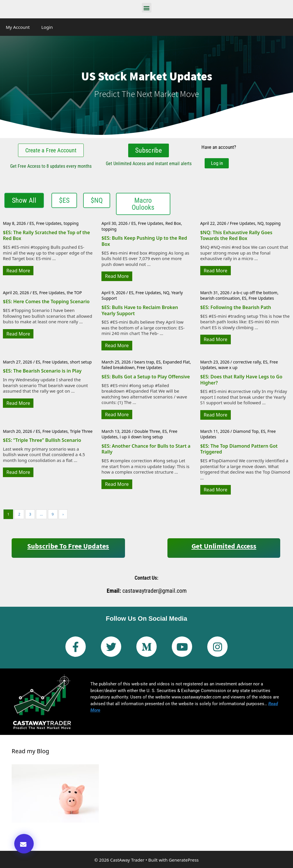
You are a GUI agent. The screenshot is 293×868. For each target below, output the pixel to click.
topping (71, 223)
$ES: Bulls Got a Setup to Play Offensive (146, 376)
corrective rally (247, 361)
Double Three (147, 431)
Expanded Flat (176, 361)
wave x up (228, 367)
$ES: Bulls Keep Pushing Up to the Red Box (144, 240)
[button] (147, 8)
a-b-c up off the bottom (255, 292)
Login (47, 27)
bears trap (144, 361)
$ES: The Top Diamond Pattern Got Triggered (239, 448)
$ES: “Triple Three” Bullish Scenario (42, 440)
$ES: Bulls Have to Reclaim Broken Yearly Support (140, 310)
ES (32, 223)
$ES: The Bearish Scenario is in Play (42, 370)
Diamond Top (246, 431)
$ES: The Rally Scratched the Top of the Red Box (46, 235)
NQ (260, 223)
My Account (18, 27)
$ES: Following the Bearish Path (236, 307)
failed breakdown (118, 367)
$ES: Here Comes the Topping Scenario (46, 301)
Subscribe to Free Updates (68, 545)
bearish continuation (220, 298)
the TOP (74, 292)
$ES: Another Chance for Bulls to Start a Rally (146, 448)
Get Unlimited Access (224, 545)
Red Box (173, 223)
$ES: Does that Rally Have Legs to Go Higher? (241, 379)
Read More (18, 270)
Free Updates (49, 223)
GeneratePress (184, 859)
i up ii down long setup (141, 436)
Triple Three (81, 431)
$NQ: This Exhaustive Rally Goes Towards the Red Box (236, 235)
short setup (81, 361)
